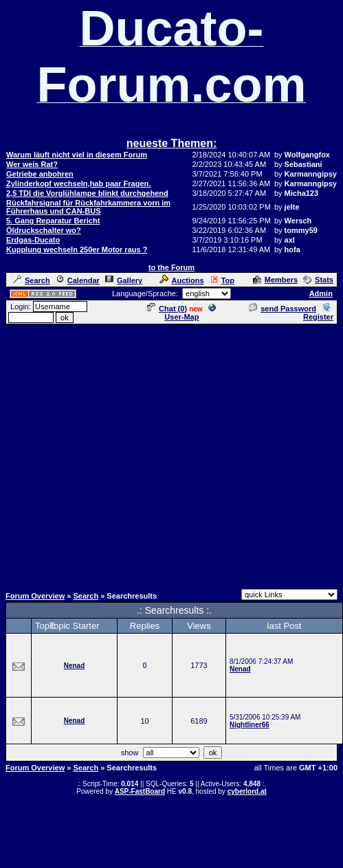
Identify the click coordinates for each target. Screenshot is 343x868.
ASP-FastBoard (140, 791)
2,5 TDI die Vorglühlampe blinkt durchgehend (87, 193)
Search (32, 280)
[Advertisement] (169, 455)
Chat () (167, 309)
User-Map (190, 313)
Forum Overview (35, 596)
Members (275, 280)
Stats (318, 280)
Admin (321, 293)
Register (318, 313)
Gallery (124, 280)
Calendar (78, 280)
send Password (283, 309)
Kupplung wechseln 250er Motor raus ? (77, 249)
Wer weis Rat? (32, 164)
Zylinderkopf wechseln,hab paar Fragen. (78, 183)
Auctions (182, 280)
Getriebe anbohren (40, 174)
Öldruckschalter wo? (44, 230)
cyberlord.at (247, 791)
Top (222, 280)
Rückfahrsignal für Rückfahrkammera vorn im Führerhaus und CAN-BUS (88, 207)
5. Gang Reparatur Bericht (53, 221)
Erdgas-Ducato (33, 240)
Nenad (75, 666)
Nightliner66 (250, 725)
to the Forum (171, 267)
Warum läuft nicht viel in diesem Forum (77, 155)
